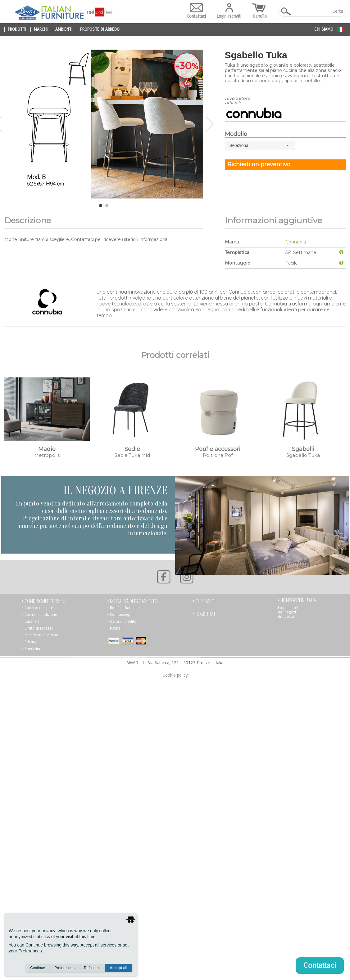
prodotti (17, 29)
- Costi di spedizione (39, 615)
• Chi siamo (204, 601)
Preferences (64, 968)
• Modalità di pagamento (132, 601)
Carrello (260, 11)
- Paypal (114, 628)
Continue (38, 968)
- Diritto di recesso (38, 628)
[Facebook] (164, 577)
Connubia (296, 242)
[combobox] (260, 145)
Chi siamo (324, 29)
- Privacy (29, 642)
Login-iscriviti (229, 11)
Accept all (118, 968)
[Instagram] (187, 577)
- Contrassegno (120, 615)
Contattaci (196, 11)
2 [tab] (107, 206)
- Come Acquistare (37, 608)
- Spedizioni (32, 649)
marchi (41, 29)
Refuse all (92, 968)
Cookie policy (175, 675)
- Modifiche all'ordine (40, 635)
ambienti (64, 29)
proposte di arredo (100, 29)
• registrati (205, 614)
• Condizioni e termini (43, 601)
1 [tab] (101, 206)
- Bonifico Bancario (123, 608)
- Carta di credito (122, 621)
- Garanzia (31, 621)
